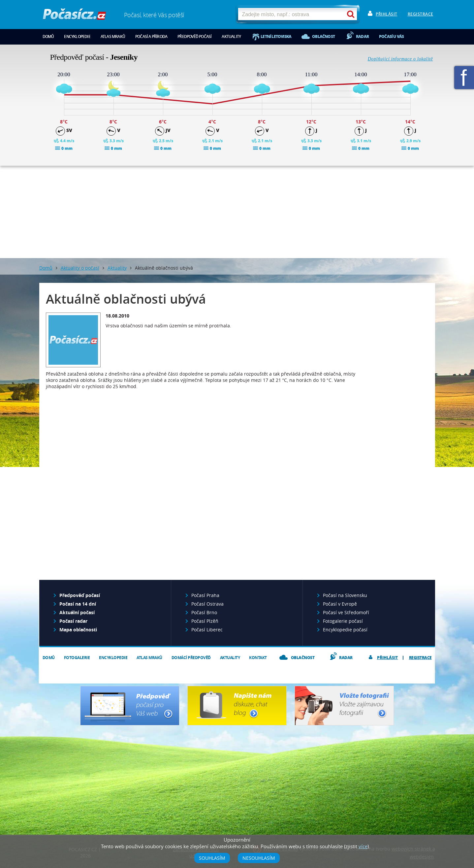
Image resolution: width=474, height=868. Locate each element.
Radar (362, 36)
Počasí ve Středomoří (346, 612)
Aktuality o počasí (80, 268)
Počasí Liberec (207, 630)
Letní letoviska (276, 36)
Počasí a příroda (151, 36)
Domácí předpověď (191, 658)
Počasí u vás (391, 36)
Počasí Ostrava (207, 604)
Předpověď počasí (194, 36)
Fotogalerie (77, 658)
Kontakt (258, 658)
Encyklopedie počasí (345, 630)
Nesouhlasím (259, 858)
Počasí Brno (204, 612)
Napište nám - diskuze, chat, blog (237, 706)
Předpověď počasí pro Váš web (130, 706)
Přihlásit (387, 14)
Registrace (421, 14)
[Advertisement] (237, 212)
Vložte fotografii (344, 706)
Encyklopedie (77, 36)
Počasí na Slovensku (345, 595)
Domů (48, 36)
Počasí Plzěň (205, 621)
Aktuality (231, 36)
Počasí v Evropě (340, 604)
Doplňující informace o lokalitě (400, 59)
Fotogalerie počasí (343, 621)
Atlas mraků (113, 36)
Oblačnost (323, 36)
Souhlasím (212, 858)
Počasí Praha (205, 595)
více (363, 846)
